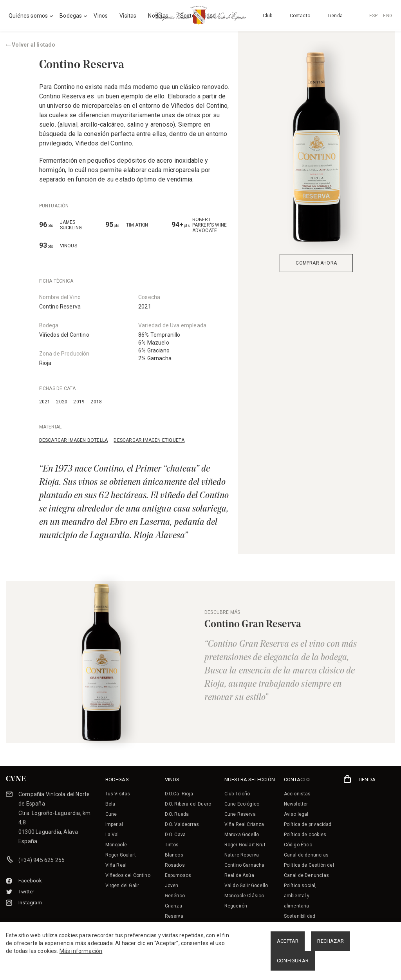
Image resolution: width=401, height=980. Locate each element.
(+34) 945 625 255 (42, 860)
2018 (96, 402)
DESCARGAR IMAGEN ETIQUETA (149, 440)
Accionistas (297, 794)
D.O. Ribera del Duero (188, 804)
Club (268, 16)
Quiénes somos (28, 16)
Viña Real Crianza (244, 824)
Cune (111, 814)
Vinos (101, 16)
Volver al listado (31, 45)
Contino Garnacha (245, 865)
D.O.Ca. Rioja (179, 794)
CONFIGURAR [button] (293, 961)
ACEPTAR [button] (288, 941)
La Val (112, 835)
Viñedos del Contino (64, 335)
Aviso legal (296, 814)
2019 (79, 402)
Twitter (20, 892)
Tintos (172, 845)
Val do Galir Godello (246, 886)
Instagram (24, 903)
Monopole (116, 845)
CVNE (16, 779)
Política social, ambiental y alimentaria (300, 896)
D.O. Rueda (177, 814)
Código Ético (298, 845)
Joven (172, 886)
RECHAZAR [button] (331, 941)
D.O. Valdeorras (182, 824)
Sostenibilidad (300, 916)
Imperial (114, 824)
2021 (45, 402)
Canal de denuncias (306, 855)
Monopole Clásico (244, 896)
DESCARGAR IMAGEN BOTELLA (74, 440)
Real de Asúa (239, 875)
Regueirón (236, 906)
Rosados (175, 865)
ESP (374, 16)
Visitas (128, 16)
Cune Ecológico (242, 804)
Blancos (174, 855)
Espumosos (178, 875)
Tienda (335, 16)
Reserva (174, 916)
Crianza (173, 906)
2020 (62, 402)
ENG (388, 16)
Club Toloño (237, 794)
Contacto (300, 16)
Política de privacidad (308, 824)
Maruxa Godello (242, 835)
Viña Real (116, 865)
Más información (81, 951)
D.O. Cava (175, 835)
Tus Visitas (118, 794)
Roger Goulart (121, 855)
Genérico (175, 896)
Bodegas (71, 16)
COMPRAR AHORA (316, 263)
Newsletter (296, 804)
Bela (110, 804)
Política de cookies (305, 835)
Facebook (24, 881)
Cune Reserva (240, 814)
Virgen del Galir (122, 886)
